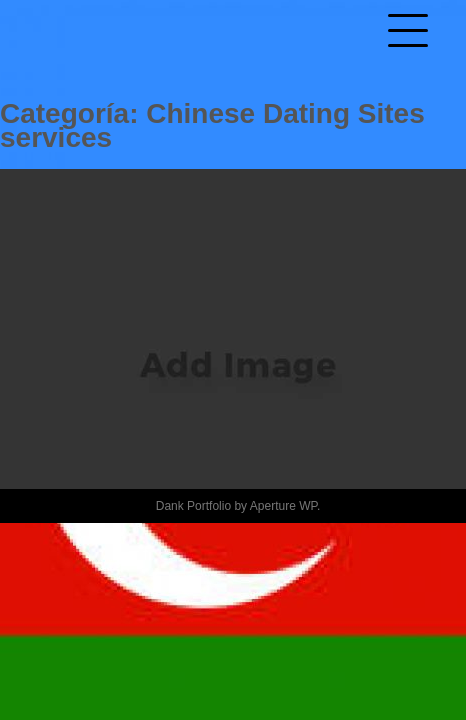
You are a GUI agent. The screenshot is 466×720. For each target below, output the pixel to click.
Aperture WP (283, 506)
